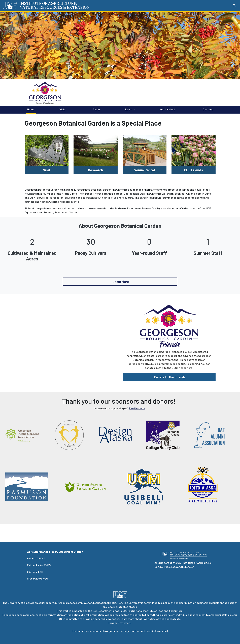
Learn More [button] (120, 282)
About (96, 109)
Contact (207, 109)
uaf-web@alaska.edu (154, 631)
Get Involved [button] (168, 109)
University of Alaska (20, 603)
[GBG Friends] (194, 150)
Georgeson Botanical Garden (125, 93)
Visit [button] (62, 109)
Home (30, 109)
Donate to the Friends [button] (169, 377)
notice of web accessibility (164, 619)
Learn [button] (129, 109)
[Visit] (47, 150)
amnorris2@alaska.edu (223, 615)
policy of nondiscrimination (180, 603)
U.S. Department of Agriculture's (112, 611)
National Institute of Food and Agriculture (157, 611)
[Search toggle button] (234, 6)
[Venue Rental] (145, 150)
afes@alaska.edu (37, 578)
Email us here (137, 408)
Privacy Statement (120, 623)
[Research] (96, 150)
